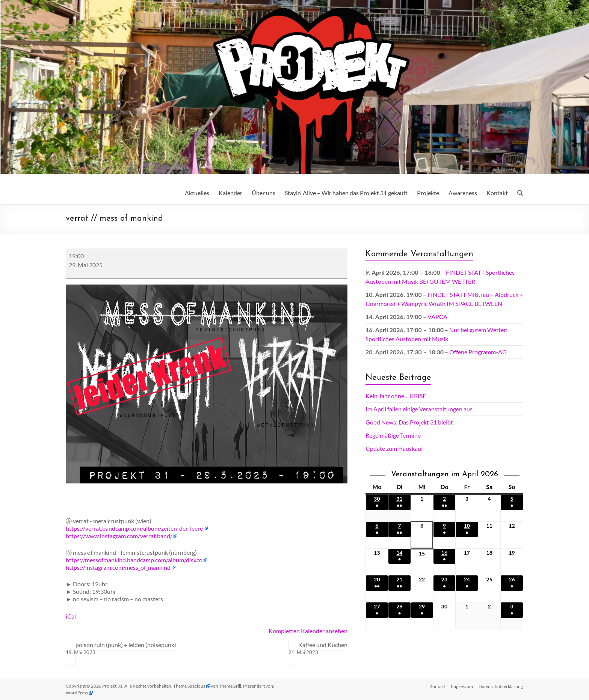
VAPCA (437, 317)
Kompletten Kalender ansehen (308, 631)
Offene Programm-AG (478, 352)
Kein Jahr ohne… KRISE (396, 396)
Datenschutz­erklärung (501, 686)
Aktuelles (197, 193)
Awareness (463, 193)
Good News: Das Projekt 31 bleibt (409, 422)
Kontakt (497, 193)
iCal (71, 616)
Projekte (428, 193)
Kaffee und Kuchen (318, 649)
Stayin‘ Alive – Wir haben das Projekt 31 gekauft (346, 193)
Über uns (264, 193)
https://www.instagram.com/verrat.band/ (119, 536)
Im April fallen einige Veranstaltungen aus (419, 409)
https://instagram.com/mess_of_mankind (118, 567)
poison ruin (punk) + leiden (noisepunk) (121, 649)
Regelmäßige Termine (393, 435)
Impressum (462, 686)
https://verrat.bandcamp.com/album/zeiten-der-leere (134, 528)
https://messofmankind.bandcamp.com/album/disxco (134, 560)
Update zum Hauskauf (394, 448)
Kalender (230, 193)
